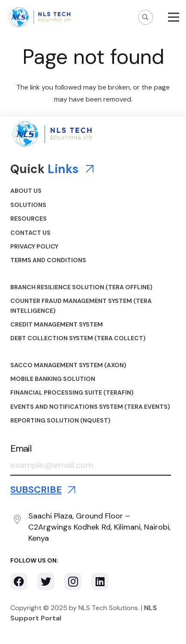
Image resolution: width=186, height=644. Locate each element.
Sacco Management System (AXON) (68, 365)
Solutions (28, 205)
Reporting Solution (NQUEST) (60, 420)
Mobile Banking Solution (53, 379)
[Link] (40, 17)
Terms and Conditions (48, 260)
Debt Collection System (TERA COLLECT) (78, 338)
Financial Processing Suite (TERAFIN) (72, 392)
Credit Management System (57, 324)
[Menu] (174, 17)
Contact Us (30, 233)
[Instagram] (73, 581)
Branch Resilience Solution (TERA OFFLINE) (81, 287)
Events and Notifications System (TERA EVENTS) (90, 407)
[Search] (145, 17)
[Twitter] (46, 581)
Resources (28, 219)
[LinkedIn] (100, 581)
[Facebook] (19, 581)
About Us (26, 191)
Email (21, 449)
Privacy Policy (34, 246)
